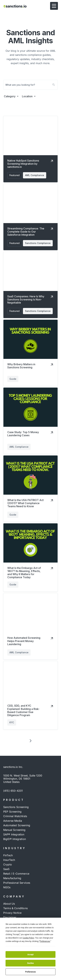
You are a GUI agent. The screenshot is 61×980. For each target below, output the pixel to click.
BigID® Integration (15, 839)
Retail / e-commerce (16, 874)
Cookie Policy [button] (28, 938)
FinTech (8, 855)
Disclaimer (10, 917)
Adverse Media (13, 821)
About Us (9, 904)
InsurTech (9, 860)
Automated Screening (17, 825)
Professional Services (17, 883)
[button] (54, 6)
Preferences (31, 972)
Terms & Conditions (15, 908)
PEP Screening (12, 812)
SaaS (6, 869)
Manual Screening (14, 830)
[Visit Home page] (15, 6)
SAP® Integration (14, 834)
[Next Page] (31, 741)
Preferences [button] (45, 941)
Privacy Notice (12, 913)
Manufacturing (12, 878)
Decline (30, 963)
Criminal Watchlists (15, 816)
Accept (31, 955)
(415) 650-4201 (13, 791)
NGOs (7, 887)
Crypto (8, 864)
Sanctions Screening (16, 807)
